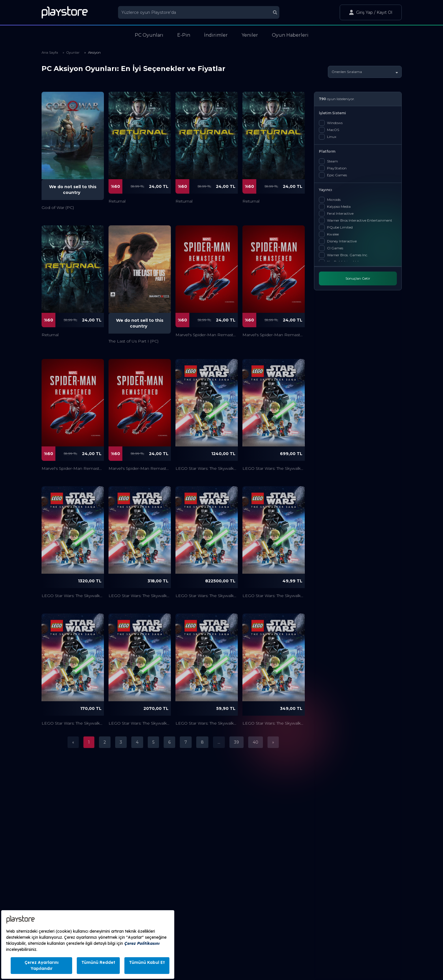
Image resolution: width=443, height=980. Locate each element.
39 (237, 742)
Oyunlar (73, 52)
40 (256, 742)
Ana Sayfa (50, 52)
